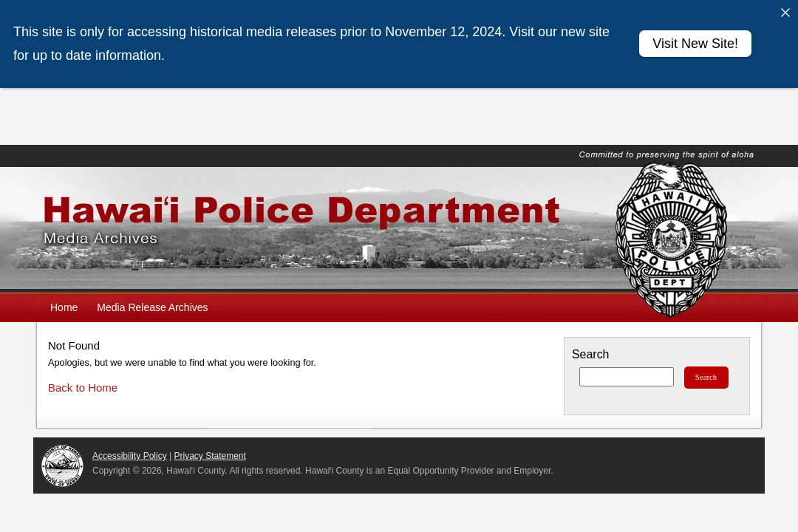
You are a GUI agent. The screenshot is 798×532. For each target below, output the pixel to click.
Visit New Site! (695, 44)
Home (64, 307)
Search (590, 354)
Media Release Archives (152, 307)
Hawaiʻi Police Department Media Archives (399, 230)
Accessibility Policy (130, 456)
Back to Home (83, 388)
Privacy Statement (210, 456)
